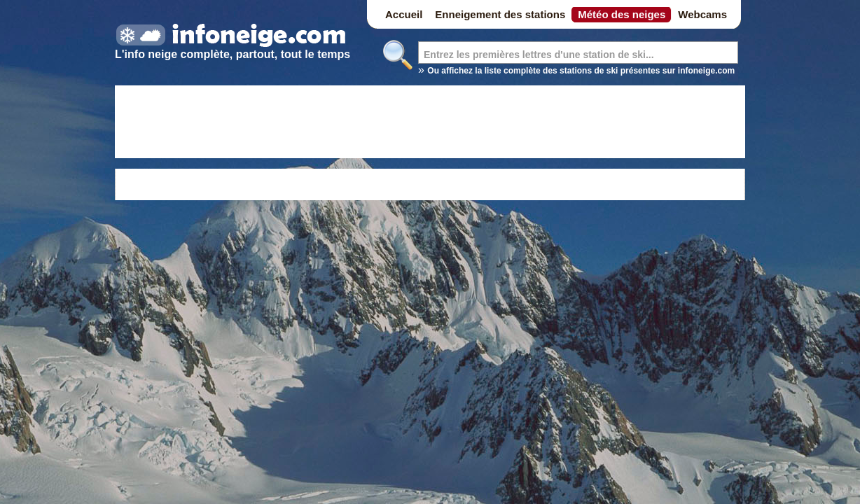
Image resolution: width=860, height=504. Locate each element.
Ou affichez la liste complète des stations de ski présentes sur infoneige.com (581, 71)
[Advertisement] (430, 124)
